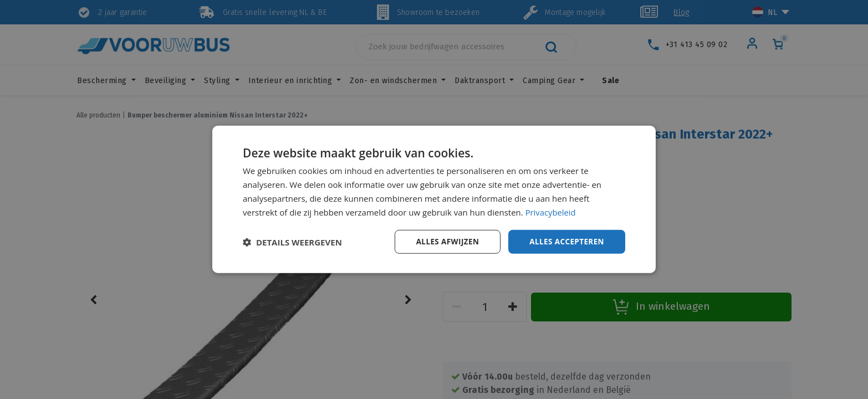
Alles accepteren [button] (565, 241)
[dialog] (434, 199)
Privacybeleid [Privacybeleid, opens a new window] (551, 212)
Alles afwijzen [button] (444, 241)
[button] (292, 242)
